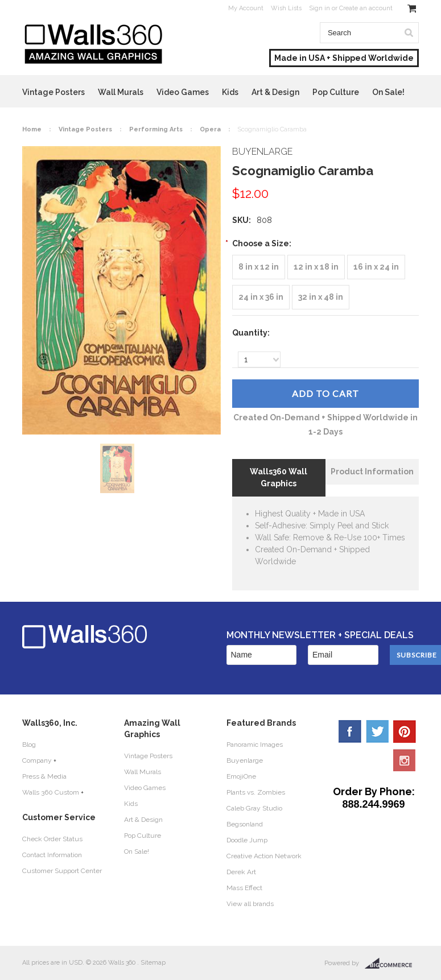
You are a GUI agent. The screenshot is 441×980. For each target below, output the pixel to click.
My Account (246, 8)
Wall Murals (121, 92)
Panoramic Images (255, 745)
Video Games (183, 92)
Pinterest (405, 731)
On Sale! (388, 92)
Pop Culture (336, 92)
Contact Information (52, 855)
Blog (29, 745)
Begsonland (245, 824)
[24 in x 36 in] (261, 297)
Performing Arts (156, 129)
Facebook (350, 731)
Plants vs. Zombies (256, 792)
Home (32, 129)
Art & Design (275, 92)
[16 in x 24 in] (376, 267)
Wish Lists (286, 8)
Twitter (377, 731)
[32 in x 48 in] (321, 297)
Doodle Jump (247, 840)
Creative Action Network (264, 856)
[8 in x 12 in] (259, 267)
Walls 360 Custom (51, 792)
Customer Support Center (62, 871)
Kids (230, 92)
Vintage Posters (53, 92)
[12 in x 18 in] (316, 267)
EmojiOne (241, 776)
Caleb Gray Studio (254, 808)
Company (37, 760)
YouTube (405, 760)
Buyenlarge (245, 760)
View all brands (250, 904)
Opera (210, 129)
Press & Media (44, 776)
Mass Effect (244, 888)
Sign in (320, 8)
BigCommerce (392, 964)
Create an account (366, 8)
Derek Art (241, 872)
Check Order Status (52, 839)
